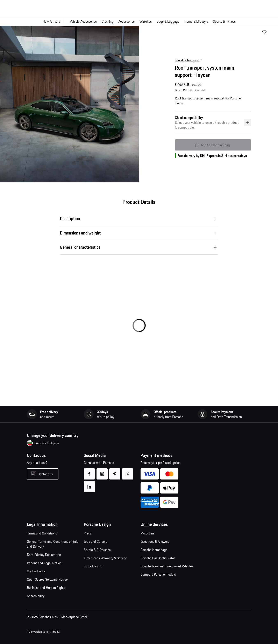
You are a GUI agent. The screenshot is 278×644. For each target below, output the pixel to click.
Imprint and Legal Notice (44, 563)
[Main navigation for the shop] (139, 21)
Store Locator (93, 566)
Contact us (45, 474)
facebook (89, 471)
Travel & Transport (187, 60)
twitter (128, 471)
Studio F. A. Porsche (97, 550)
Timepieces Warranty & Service (105, 558)
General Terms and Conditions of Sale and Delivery (53, 544)
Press (87, 533)
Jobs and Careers (95, 541)
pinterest (115, 471)
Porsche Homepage (154, 550)
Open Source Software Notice (47, 579)
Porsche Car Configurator (158, 558)
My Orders (148, 533)
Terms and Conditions (42, 533)
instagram (102, 471)
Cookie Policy (36, 571)
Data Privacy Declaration (44, 555)
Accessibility (36, 596)
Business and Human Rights (46, 588)
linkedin (89, 484)
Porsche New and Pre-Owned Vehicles (167, 566)
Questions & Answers (155, 541)
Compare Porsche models (158, 574)
